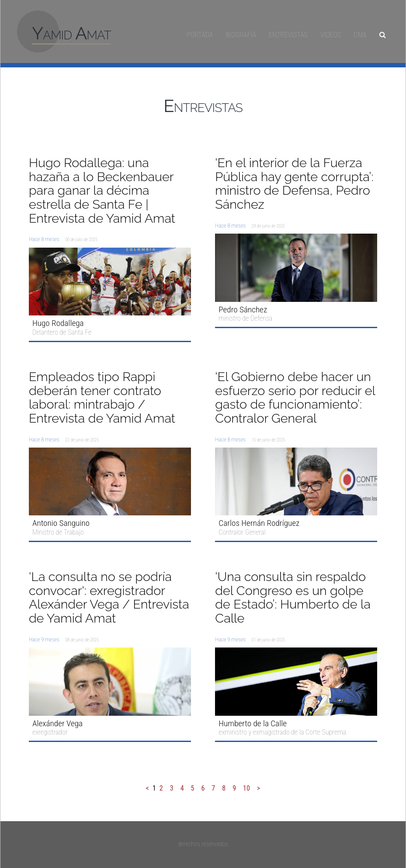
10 (246, 788)
